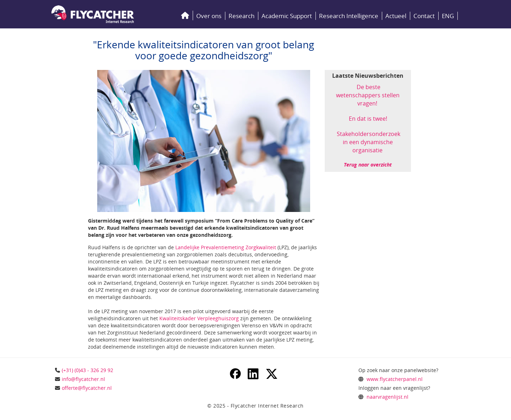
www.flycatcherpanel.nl (395, 379)
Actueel (396, 16)
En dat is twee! (368, 119)
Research (241, 16)
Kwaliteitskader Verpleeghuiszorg (199, 318)
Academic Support (287, 16)
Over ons (209, 16)
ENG (448, 16)
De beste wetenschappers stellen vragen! (368, 95)
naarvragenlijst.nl (388, 397)
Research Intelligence (349, 16)
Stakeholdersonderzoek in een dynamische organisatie (369, 142)
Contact (424, 16)
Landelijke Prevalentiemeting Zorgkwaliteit (226, 247)
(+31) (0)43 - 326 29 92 (87, 370)
